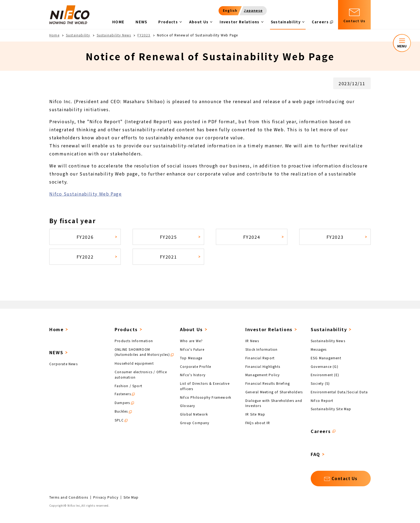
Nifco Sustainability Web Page (85, 194)
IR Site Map (255, 414)
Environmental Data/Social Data (339, 392)
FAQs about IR (258, 422)
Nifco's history (193, 375)
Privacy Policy (106, 497)
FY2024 (252, 237)
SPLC (119, 420)
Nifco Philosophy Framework (206, 397)
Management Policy (262, 375)
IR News (252, 341)
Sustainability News (114, 35)
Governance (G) (325, 366)
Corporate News (63, 364)
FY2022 (85, 257)
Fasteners (123, 394)
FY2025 (168, 237)
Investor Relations (269, 329)
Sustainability (78, 35)
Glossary (188, 406)
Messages (319, 349)
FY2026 (85, 237)
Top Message (191, 358)
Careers (321, 431)
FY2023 (144, 35)
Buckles (121, 411)
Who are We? (191, 341)
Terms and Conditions (69, 497)
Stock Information (261, 349)
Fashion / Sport (128, 385)
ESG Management (326, 358)
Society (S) (320, 383)
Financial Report (260, 358)
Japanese (253, 10)
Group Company (195, 422)
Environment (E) (325, 375)
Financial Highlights (263, 366)
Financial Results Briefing (268, 383)
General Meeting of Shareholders (274, 392)
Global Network (194, 414)
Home (54, 35)
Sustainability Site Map (331, 409)
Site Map (131, 497)
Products (126, 329)
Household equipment (134, 363)
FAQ (315, 454)
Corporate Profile (196, 366)
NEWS (56, 352)
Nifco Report (322, 400)
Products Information (134, 341)
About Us (191, 329)
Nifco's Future (192, 349)
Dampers (122, 403)
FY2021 (168, 257)
